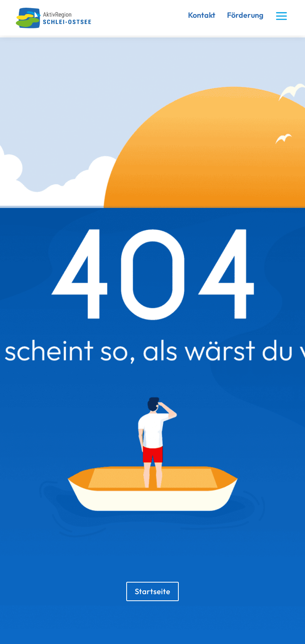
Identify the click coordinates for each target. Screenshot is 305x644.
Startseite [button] (152, 591)
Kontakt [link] (202, 15)
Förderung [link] (245, 15)
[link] (57, 27)
